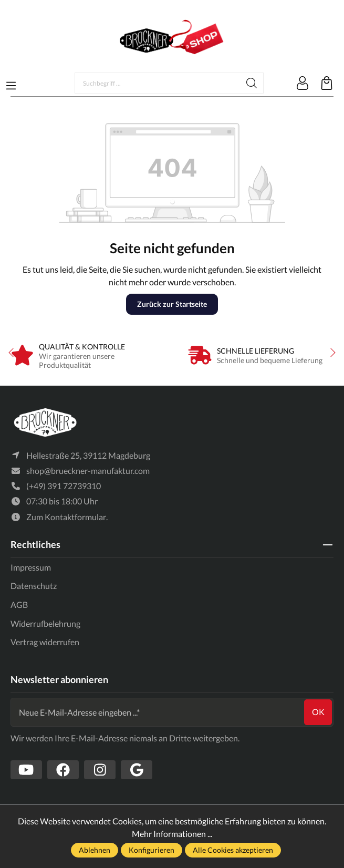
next (331, 353)
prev (13, 353)
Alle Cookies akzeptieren (233, 850)
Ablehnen (95, 850)
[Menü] (11, 82)
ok (318, 712)
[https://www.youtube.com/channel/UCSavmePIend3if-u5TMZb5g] (26, 770)
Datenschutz (34, 586)
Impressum (31, 567)
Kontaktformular (75, 517)
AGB (19, 604)
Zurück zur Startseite (172, 304)
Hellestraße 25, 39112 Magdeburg (88, 455)
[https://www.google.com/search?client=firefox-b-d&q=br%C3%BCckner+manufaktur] (137, 770)
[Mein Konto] (303, 83)
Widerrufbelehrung (45, 623)
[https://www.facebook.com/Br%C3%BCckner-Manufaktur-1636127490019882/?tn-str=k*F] (63, 770)
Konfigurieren (152, 850)
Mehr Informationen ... (172, 834)
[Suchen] (252, 83)
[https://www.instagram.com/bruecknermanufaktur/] (100, 770)
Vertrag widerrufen (45, 642)
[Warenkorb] (327, 83)
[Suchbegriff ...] (158, 83)
